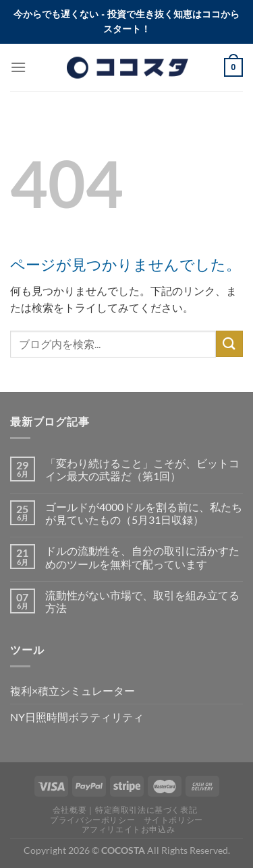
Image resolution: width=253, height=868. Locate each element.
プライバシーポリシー (92, 820)
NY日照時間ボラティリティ (77, 717)
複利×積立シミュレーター (73, 691)
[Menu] (18, 67)
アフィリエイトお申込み (129, 829)
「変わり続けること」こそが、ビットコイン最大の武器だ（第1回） (142, 469)
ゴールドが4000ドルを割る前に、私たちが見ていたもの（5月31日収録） (144, 513)
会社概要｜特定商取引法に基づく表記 (125, 810)
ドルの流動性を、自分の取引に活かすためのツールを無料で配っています (142, 557)
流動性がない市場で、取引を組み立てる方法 (142, 601)
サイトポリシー (173, 820)
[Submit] (229, 344)
